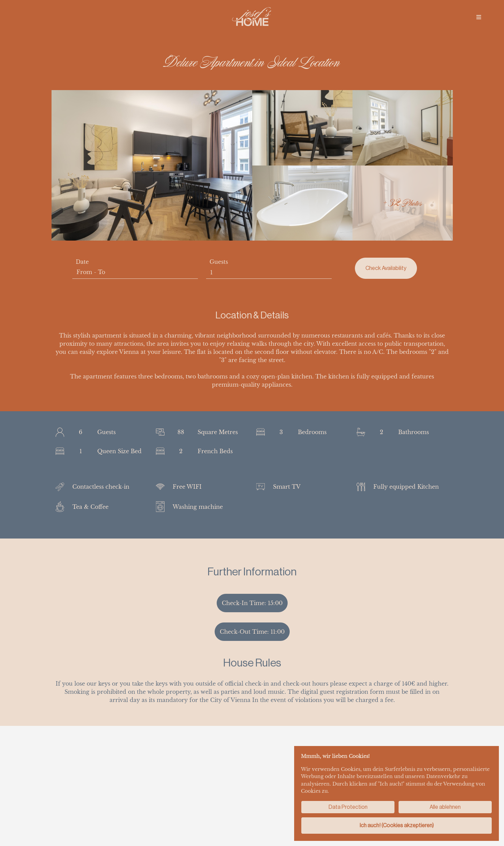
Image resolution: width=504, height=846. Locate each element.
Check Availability (386, 268)
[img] (479, 17)
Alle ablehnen (445, 807)
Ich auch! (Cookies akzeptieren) (397, 825)
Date (82, 262)
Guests (219, 262)
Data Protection (348, 807)
